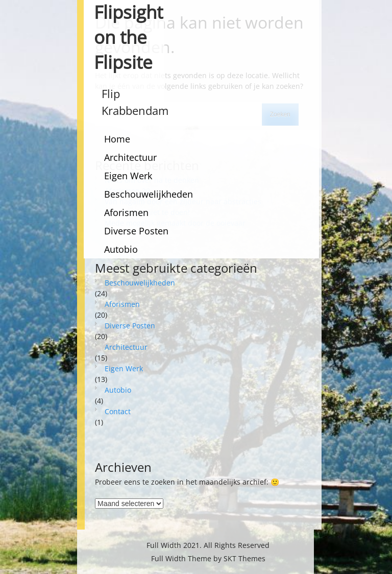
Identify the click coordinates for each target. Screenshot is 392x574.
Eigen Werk (128, 176)
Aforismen (126, 212)
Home (117, 139)
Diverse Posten (136, 231)
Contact (118, 411)
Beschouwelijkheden (149, 194)
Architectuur (130, 157)
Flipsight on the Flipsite (128, 37)
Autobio (121, 249)
